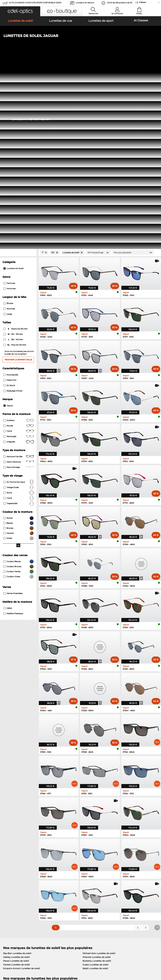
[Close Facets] (18, 68)
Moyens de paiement (65, 890)
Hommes (10, 104)
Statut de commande (118, 901)
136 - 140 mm (14, 155)
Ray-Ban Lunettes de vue (16, 799)
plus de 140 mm (15, 160)
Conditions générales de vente (18, 961)
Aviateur (19, 236)
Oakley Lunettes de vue (16, 803)
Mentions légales (27, 965)
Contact (6, 898)
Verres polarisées (13, 409)
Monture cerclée (19, 272)
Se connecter (117, 14)
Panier (139, 14)
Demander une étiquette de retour (72, 898)
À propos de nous (12, 885)
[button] (20, 11)
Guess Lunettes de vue (93, 799)
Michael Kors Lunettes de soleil (99, 769)
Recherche (93, 14)
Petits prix (10, 195)
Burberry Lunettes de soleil (97, 776)
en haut (154, 961)
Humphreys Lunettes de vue (18, 810)
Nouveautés (11, 190)
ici (21, 851)
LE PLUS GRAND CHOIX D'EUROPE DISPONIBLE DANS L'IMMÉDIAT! (35, 4)
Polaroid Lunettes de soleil (97, 772)
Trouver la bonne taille (18, 175)
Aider (110, 885)
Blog (109, 898)
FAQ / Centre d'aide (117, 890)
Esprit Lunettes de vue (93, 807)
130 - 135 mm (13, 150)
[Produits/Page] (98, 68)
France (143, 2)
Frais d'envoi (61, 894)
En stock (9, 201)
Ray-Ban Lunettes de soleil (17, 769)
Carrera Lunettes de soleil (17, 780)
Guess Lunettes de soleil (95, 780)
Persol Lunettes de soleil (16, 776)
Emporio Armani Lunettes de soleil (22, 784)
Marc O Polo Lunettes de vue (18, 807)
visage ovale (19, 303)
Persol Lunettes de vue (93, 803)
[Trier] (133, 68)
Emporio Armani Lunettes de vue (21, 814)
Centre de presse (11, 890)
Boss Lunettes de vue (92, 810)
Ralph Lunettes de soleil (95, 784)
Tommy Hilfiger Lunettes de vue (98, 814)
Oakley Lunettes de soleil (16, 772)
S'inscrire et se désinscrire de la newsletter (129, 894)
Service (58, 885)
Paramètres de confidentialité (17, 894)
